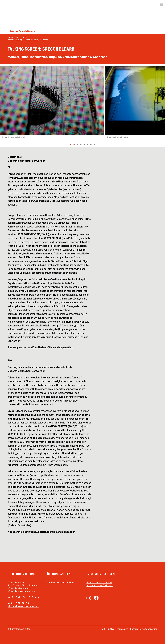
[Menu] (161, 5)
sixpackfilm (66, 347)
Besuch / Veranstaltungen (22, 31)
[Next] (124, 106)
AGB (103, 629)
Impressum (122, 629)
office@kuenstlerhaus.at (23, 606)
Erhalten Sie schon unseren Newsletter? (100, 584)
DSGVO (111, 629)
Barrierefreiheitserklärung (144, 629)
